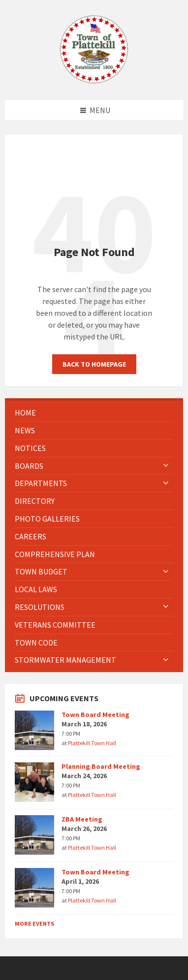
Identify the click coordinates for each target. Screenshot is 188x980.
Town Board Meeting (95, 715)
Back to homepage (94, 364)
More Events (34, 923)
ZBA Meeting (82, 819)
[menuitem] (94, 413)
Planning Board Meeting (101, 766)
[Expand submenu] (166, 466)
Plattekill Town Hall (92, 743)
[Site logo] (94, 81)
